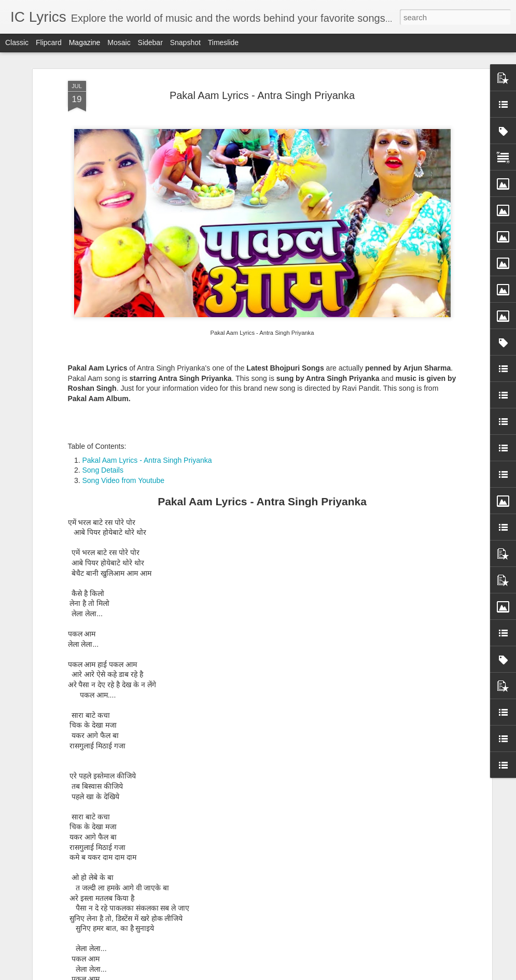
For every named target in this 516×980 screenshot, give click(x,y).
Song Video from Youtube (124, 470)
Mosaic (119, 42)
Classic (17, 42)
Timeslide (223, 42)
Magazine (85, 42)
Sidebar (150, 42)
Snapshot (185, 42)
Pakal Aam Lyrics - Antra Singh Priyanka (262, 85)
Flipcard (49, 42)
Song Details (103, 460)
